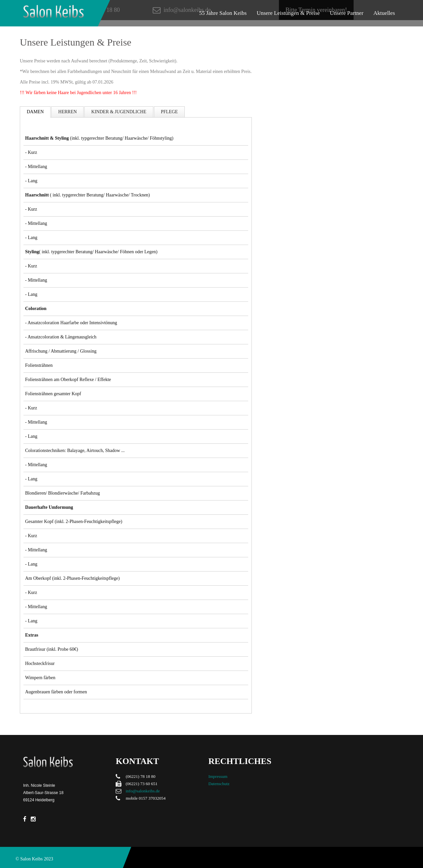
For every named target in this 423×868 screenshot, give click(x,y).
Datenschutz (219, 784)
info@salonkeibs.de (143, 791)
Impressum (218, 776)
